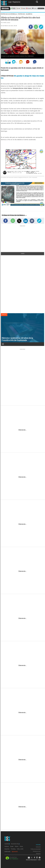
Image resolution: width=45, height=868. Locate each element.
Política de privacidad (36, 849)
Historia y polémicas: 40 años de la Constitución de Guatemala (17, 339)
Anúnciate (38, 845)
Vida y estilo (20, 849)
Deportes (7, 849)
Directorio (38, 854)
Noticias (21, 14)
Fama (21, 846)
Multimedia (7, 852)
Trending (13, 849)
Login (10, 2)
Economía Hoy (15, 844)
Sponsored (15, 852)
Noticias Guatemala (9, 14)
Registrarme (16, 2)
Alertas (29, 14)
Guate (12, 846)
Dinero (17, 846)
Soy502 (7, 844)
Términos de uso (37, 851)
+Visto (22, 254)
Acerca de (38, 847)
